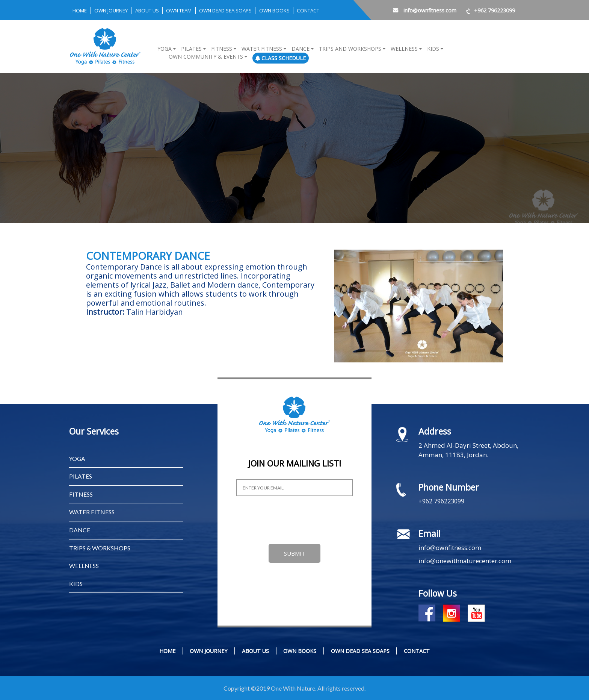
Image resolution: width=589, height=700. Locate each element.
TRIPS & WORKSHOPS (100, 547)
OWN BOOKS (297, 10)
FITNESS (81, 494)
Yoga (165, 49)
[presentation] (293, 520)
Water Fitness (262, 49)
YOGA (78, 458)
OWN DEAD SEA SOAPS (243, 10)
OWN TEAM (191, 10)
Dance (301, 49)
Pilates (191, 49)
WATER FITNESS (92, 511)
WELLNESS (84, 564)
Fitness (222, 49)
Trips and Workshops (350, 49)
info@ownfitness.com (419, 10)
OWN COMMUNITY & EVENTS (206, 57)
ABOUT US (155, 10)
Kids (433, 49)
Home (81, 10)
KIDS (76, 582)
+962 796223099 (488, 10)
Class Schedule (281, 58)
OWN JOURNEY (115, 10)
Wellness (404, 49)
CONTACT (334, 10)
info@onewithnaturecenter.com (465, 561)
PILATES (81, 476)
